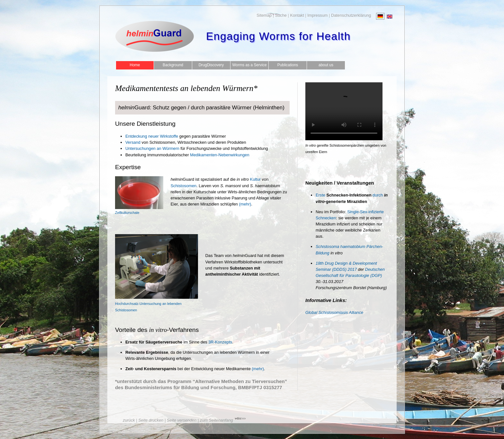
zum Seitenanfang (216, 420)
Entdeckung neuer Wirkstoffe (152, 136)
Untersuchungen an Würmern (152, 148)
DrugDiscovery (211, 65)
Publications (288, 65)
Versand (133, 142)
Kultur (249, 179)
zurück (129, 420)
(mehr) (245, 204)
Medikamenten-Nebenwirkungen (220, 155)
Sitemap (264, 15)
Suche (281, 15)
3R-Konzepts (220, 342)
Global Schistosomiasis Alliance (334, 312)
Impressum (317, 15)
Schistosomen (184, 186)
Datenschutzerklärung (351, 15)
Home (135, 65)
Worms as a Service (249, 65)
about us (326, 65)
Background (173, 65)
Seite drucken (151, 420)
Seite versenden (182, 420)
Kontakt (297, 15)
